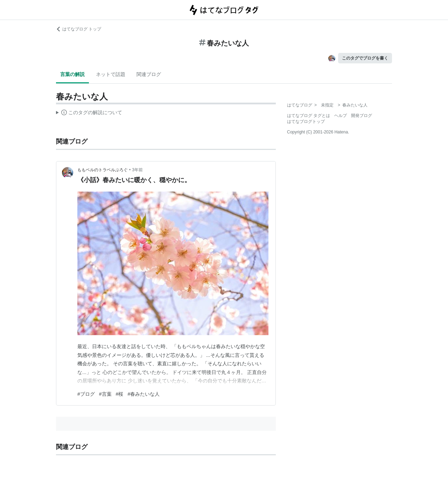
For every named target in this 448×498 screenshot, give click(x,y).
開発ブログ (362, 116)
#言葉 (105, 394)
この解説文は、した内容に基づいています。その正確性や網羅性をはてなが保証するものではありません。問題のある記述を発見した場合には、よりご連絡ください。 (89, 113)
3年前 (137, 170)
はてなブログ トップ (79, 29)
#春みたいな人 (143, 394)
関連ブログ (149, 74)
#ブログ (86, 394)
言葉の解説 (72, 74)
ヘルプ (341, 116)
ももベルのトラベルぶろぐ (103, 170)
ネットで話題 (111, 74)
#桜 (120, 394)
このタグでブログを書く (365, 58)
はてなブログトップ (306, 122)
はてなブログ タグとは (309, 116)
